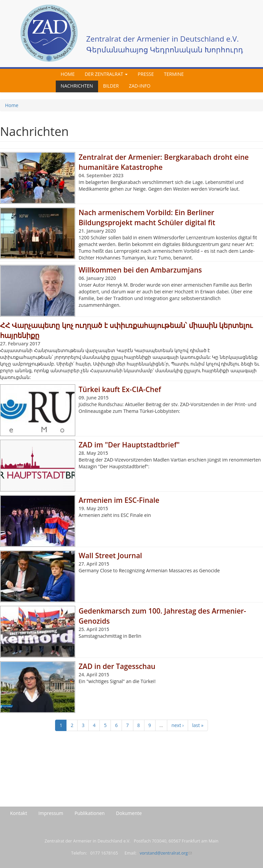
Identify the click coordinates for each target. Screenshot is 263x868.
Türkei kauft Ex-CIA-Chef (120, 389)
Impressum (51, 813)
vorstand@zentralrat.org (166, 853)
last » (198, 725)
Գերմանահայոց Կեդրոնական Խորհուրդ (165, 50)
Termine (174, 74)
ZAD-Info (140, 86)
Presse (146, 74)
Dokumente (129, 813)
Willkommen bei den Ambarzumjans (140, 270)
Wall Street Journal (110, 556)
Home (68, 74)
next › (178, 725)
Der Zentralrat (106, 74)
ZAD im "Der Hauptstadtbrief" (129, 445)
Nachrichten (77, 86)
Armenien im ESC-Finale (119, 500)
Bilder (111, 86)
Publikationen (90, 813)
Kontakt (19, 813)
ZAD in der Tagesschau (117, 666)
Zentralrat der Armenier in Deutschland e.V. (163, 39)
